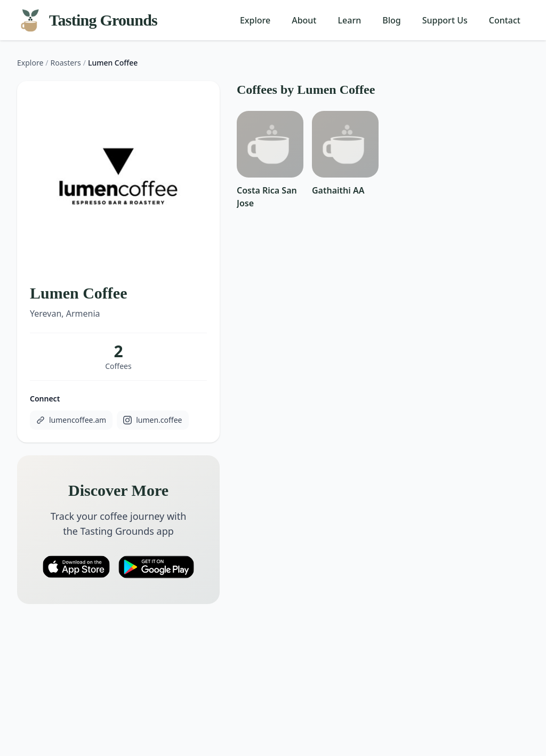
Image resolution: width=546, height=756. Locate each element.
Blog (391, 20)
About (304, 20)
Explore (255, 20)
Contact (505, 20)
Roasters (66, 63)
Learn (350, 20)
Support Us (445, 20)
